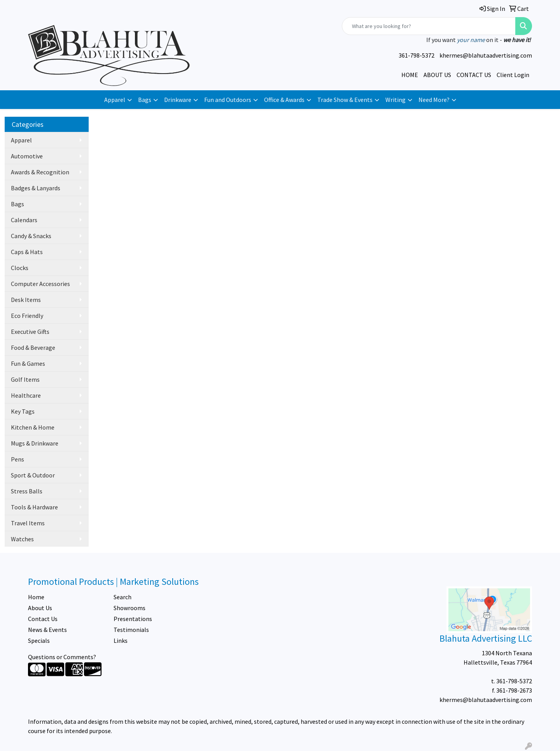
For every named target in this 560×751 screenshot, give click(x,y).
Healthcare (26, 395)
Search (122, 597)
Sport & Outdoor (33, 475)
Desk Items (26, 300)
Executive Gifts (30, 332)
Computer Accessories (40, 284)
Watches (22, 539)
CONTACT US (474, 75)
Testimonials (131, 630)
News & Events (47, 630)
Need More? (434, 100)
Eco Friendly (27, 316)
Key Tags (23, 411)
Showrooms (129, 608)
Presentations (133, 619)
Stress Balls (27, 491)
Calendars (24, 220)
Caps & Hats (27, 252)
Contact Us (43, 619)
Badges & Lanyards (36, 188)
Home (36, 597)
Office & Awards (284, 100)
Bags (145, 100)
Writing (395, 100)
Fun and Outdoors (228, 100)
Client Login (513, 75)
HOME (410, 75)
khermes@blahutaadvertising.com (486, 55)
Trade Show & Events (345, 100)
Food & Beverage (33, 347)
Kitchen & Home (33, 427)
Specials (39, 640)
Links (121, 640)
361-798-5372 (416, 55)
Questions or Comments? (62, 657)
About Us (40, 608)
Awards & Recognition (40, 172)
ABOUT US (437, 75)
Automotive (27, 156)
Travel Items (28, 523)
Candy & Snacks (31, 236)
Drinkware (178, 100)
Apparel (115, 100)
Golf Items (25, 379)
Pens (17, 459)
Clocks (20, 268)
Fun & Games (28, 363)
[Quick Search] (429, 26)
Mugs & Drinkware (35, 443)
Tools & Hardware (34, 507)
